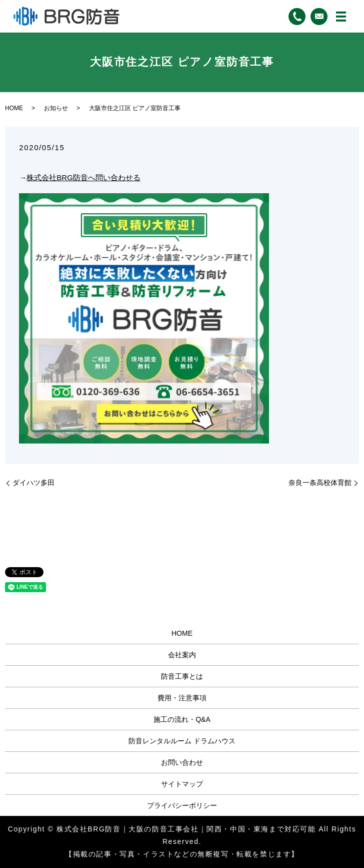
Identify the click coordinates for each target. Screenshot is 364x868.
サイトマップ (182, 784)
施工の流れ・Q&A (182, 719)
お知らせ (56, 108)
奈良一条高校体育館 (320, 483)
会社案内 (182, 655)
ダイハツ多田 (33, 483)
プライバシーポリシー (182, 805)
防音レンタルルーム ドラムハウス (182, 741)
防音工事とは (182, 676)
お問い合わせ (182, 762)
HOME (14, 108)
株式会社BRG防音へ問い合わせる (83, 177)
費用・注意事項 (182, 698)
